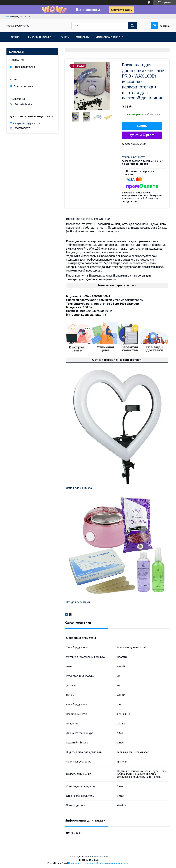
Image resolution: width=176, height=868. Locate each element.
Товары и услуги (39, 37)
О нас (65, 37)
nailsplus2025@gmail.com (27, 123)
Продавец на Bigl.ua (88, 860)
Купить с (142, 135)
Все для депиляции (78, 602)
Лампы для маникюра (79, 488)
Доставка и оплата (110, 37)
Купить (142, 126)
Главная (15, 37)
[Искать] (132, 26)
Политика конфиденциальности (112, 863)
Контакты (83, 37)
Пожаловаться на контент (81, 863)
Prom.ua (104, 857)
